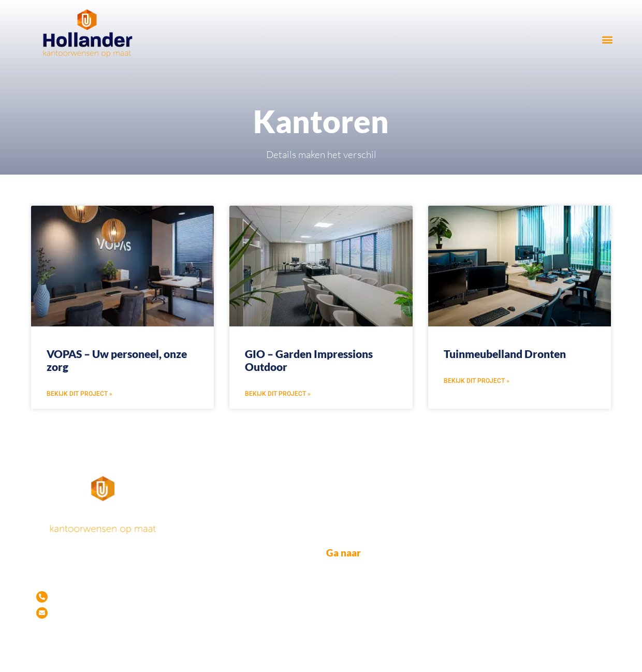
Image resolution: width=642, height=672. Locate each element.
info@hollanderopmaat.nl (109, 613)
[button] (607, 39)
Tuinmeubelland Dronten (505, 354)
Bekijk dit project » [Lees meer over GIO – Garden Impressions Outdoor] (278, 394)
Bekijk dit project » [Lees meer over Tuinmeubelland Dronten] (477, 381)
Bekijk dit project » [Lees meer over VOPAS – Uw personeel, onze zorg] (79, 394)
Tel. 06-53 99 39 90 (95, 595)
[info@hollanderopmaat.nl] (42, 613)
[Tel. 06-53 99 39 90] (42, 597)
